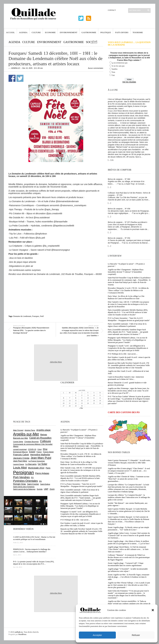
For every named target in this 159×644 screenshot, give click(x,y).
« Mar (81, 408)
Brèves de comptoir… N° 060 (119, 179)
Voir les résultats (129, 82)
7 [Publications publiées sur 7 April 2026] (70, 398)
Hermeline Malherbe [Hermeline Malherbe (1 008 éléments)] (40, 455)
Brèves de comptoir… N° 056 (119, 238)
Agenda (23, 32)
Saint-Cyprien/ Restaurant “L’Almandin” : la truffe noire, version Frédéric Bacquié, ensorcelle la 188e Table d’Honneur (129, 463)
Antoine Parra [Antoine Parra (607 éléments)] (30, 430)
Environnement (69, 32)
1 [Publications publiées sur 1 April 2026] (76, 395)
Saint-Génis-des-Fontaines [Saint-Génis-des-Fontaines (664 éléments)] (24, 487)
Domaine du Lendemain (22, 316)
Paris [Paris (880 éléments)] (48, 468)
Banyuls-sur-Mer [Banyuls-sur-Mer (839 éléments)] (21, 438)
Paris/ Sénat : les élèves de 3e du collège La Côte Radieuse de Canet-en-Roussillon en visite (126, 297)
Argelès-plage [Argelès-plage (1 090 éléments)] (43, 430)
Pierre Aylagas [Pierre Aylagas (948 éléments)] (42, 473)
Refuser (136, 635)
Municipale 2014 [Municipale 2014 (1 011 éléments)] (36, 468)
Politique (106, 32)
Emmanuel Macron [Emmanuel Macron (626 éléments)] (20, 452)
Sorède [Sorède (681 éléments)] (40, 489)
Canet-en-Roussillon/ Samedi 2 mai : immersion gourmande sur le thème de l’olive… (126, 378)
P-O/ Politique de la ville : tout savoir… (123, 354)
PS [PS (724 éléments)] (32, 478)
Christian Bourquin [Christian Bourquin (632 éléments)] (32, 442)
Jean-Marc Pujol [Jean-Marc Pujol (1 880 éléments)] (41, 458)
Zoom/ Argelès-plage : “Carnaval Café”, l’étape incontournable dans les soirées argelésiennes (126, 564)
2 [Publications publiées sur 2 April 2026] (82, 395)
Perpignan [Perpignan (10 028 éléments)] (24, 472)
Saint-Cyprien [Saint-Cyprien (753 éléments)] (33, 484)
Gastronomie (89, 32)
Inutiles (115, 69)
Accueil (10, 32)
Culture (36, 32)
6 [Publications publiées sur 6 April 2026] (64, 398)
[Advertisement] (56, 284)
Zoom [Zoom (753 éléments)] (52, 489)
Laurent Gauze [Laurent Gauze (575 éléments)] (19, 464)
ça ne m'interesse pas (120, 63)
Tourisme (138, 32)
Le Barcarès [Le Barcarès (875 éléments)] (31, 464)
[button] (153, 610)
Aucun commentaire (96, 68)
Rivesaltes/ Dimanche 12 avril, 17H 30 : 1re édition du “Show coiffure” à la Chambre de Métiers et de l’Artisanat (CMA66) (128, 290)
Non (114, 72)
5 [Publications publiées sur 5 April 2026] (100, 395)
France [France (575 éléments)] (39, 452)
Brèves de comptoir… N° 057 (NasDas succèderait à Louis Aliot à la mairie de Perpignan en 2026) (128, 223)
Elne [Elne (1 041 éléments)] (45, 449)
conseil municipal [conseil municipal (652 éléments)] (20, 449)
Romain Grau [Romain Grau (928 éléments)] (20, 484)
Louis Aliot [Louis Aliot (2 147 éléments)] (20, 468)
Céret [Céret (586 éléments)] (39, 449)
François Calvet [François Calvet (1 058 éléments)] (21, 455)
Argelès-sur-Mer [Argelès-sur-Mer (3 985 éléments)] (26, 434)
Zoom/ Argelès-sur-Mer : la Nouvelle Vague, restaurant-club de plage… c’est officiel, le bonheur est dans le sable (129, 577)
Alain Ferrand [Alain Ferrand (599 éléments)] (18, 430)
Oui (113, 75)
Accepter (97, 635)
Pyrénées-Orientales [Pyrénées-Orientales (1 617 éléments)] (26, 481)
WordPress (22, 634)
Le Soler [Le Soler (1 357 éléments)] (43, 464)
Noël (42, 316)
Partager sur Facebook (12, 78)
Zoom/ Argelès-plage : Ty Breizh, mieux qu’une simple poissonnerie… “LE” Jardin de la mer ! (128, 529)
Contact (112, 10)
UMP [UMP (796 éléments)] (46, 489)
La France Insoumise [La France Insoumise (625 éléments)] (37, 461)
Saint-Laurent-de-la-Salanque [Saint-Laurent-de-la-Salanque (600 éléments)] (24, 489)
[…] (109, 160)
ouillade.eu (19, 632)
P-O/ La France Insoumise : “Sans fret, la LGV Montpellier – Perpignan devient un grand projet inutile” (129, 319)
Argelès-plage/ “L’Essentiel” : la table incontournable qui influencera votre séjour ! (128, 570)
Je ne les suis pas (118, 66)
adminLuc (16, 68)
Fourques (36, 316)
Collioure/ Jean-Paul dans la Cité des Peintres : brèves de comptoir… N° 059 (129, 194)
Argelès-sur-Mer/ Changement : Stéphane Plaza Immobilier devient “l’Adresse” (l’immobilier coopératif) (126, 272)
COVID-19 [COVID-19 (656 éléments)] (32, 449)
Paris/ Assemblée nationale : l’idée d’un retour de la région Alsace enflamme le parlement (127, 325)
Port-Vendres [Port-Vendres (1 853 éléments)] (22, 477)
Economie (50, 32)
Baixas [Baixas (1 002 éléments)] (44, 435)
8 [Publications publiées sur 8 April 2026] (76, 398)
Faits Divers (122, 32)
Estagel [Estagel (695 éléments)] (32, 452)
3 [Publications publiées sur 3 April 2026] (88, 395)
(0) (112, 160)
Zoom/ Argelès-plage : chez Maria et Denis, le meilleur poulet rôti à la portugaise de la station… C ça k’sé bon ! (129, 542)
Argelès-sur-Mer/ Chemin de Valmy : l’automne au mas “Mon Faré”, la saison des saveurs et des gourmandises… (129, 479)
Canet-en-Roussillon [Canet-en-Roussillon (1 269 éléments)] (40, 438)
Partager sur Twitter (20, 78)
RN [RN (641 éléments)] (40, 481)
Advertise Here (56, 362)
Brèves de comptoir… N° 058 (119, 209)
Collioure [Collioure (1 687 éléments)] (45, 441)
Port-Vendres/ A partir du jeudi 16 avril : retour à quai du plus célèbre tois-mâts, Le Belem (129, 358)
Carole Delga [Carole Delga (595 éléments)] (18, 442)
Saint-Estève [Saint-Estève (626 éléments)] (45, 484)
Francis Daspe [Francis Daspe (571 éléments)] (48, 452)
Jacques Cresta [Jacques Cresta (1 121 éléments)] (21, 458)
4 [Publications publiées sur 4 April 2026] (94, 395)
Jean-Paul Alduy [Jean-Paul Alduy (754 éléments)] (20, 461)
